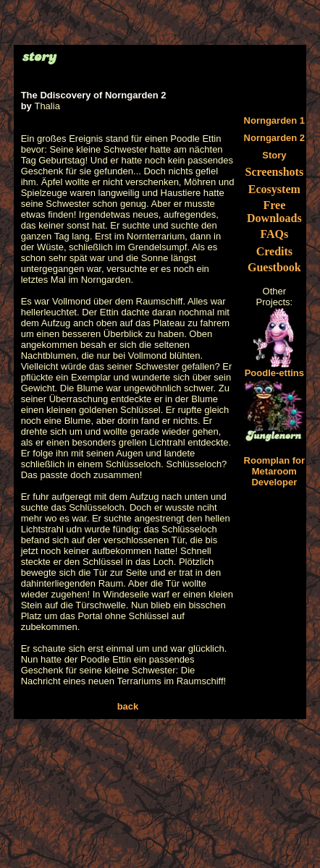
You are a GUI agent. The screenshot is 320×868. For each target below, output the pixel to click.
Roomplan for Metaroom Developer (275, 471)
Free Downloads (274, 212)
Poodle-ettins (274, 369)
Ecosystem (274, 189)
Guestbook (274, 267)
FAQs (274, 234)
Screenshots (275, 172)
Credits (274, 251)
